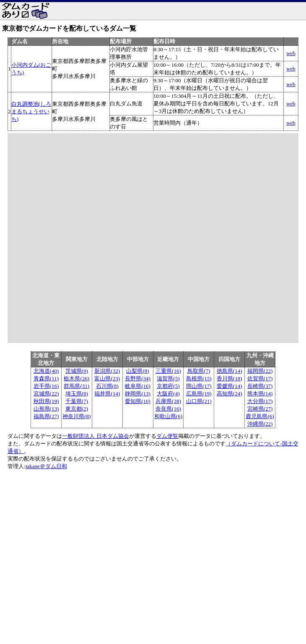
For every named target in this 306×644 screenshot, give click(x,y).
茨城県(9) (77, 371)
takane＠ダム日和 (46, 466)
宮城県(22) (46, 394)
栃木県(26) (76, 378)
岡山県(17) (199, 386)
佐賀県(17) (260, 378)
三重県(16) (168, 371)
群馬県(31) (76, 386)
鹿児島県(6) (260, 416)
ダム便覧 (167, 436)
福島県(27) (46, 416)
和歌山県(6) (168, 416)
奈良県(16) (168, 409)
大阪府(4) (168, 394)
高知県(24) (229, 394)
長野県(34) (138, 378)
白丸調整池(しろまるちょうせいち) (31, 111)
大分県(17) (260, 401)
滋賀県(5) (168, 378)
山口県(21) (199, 401)
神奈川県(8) (76, 416)
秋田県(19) (46, 401)
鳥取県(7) (199, 371)
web (291, 53)
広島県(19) (199, 394)
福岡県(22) (260, 371)
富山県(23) (107, 378)
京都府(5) (168, 386)
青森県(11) (46, 378)
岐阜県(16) (138, 386)
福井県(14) (107, 394)
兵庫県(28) (168, 401)
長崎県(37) (260, 386)
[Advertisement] (132, 533)
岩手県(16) (46, 386)
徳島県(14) (229, 371)
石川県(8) (107, 386)
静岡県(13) (138, 394)
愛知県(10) (138, 401)
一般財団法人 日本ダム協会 (95, 436)
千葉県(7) (77, 401)
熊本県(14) (260, 394)
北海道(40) (46, 371)
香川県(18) (229, 378)
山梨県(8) (137, 371)
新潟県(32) (107, 371)
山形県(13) (46, 409)
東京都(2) (77, 409)
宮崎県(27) (260, 409)
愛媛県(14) (229, 386)
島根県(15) (199, 378)
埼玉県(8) (77, 394)
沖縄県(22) (260, 424)
